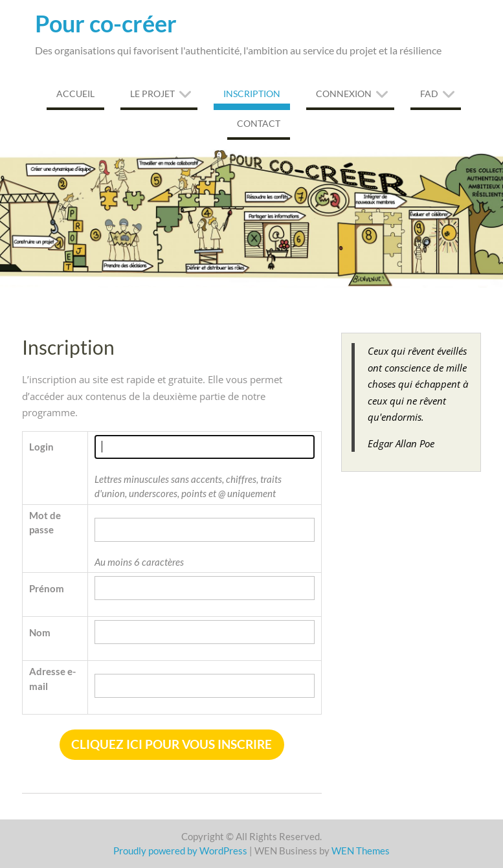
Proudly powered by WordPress (180, 851)
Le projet (152, 94)
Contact (259, 123)
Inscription (252, 94)
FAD (429, 94)
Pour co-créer (106, 23)
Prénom (47, 588)
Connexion (344, 94)
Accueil (75, 94)
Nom (40, 632)
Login (41, 447)
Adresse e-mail (52, 679)
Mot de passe (45, 523)
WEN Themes (361, 851)
